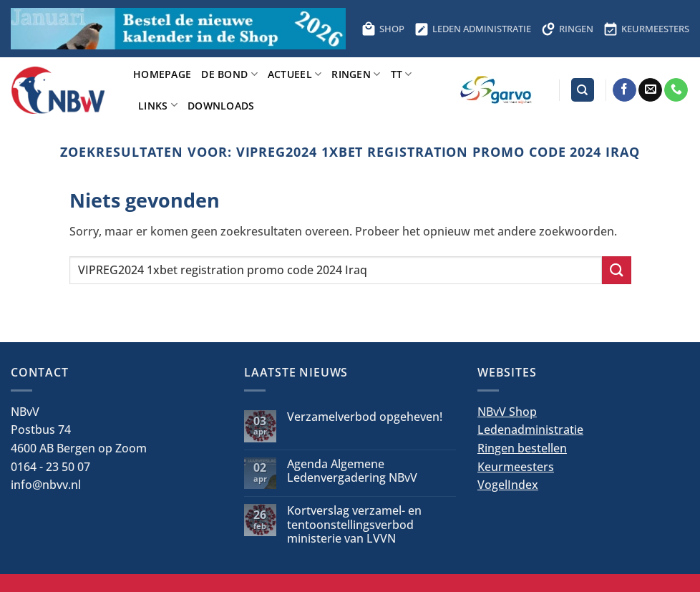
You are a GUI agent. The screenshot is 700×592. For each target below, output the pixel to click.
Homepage (162, 74)
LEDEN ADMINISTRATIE (473, 29)
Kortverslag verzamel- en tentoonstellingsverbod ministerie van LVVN (354, 525)
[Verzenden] (616, 270)
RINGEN (567, 29)
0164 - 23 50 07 (50, 467)
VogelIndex (508, 485)
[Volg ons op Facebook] (624, 90)
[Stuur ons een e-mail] (650, 90)
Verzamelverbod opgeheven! (365, 417)
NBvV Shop (507, 412)
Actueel (295, 74)
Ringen (356, 74)
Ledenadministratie (530, 430)
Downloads (221, 106)
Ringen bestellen (522, 448)
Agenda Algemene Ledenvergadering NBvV (352, 471)
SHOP (383, 29)
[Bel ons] (676, 90)
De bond (229, 74)
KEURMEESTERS (646, 29)
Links (158, 105)
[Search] (583, 90)
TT (402, 74)
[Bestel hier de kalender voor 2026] (178, 29)
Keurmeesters (516, 467)
